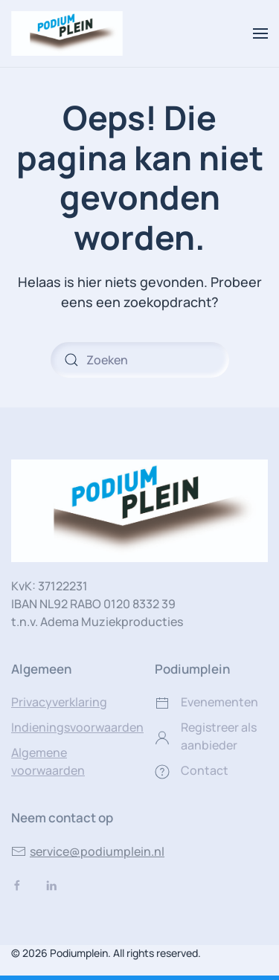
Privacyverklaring (59, 702)
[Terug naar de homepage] (67, 33)
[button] (260, 33)
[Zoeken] (140, 360)
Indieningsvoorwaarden (77, 727)
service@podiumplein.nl (88, 851)
